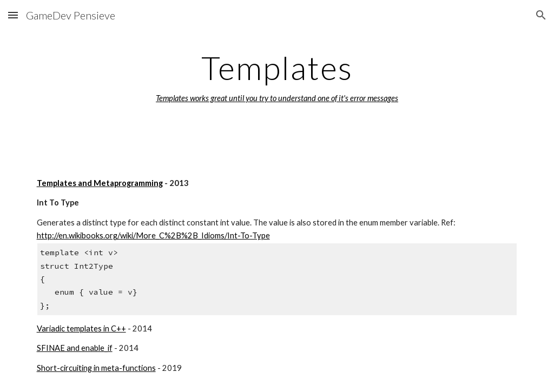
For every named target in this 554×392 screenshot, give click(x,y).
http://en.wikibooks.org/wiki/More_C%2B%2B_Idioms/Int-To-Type (153, 235)
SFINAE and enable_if (75, 348)
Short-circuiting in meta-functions (96, 368)
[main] (277, 77)
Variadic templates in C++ (81, 328)
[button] (13, 15)
